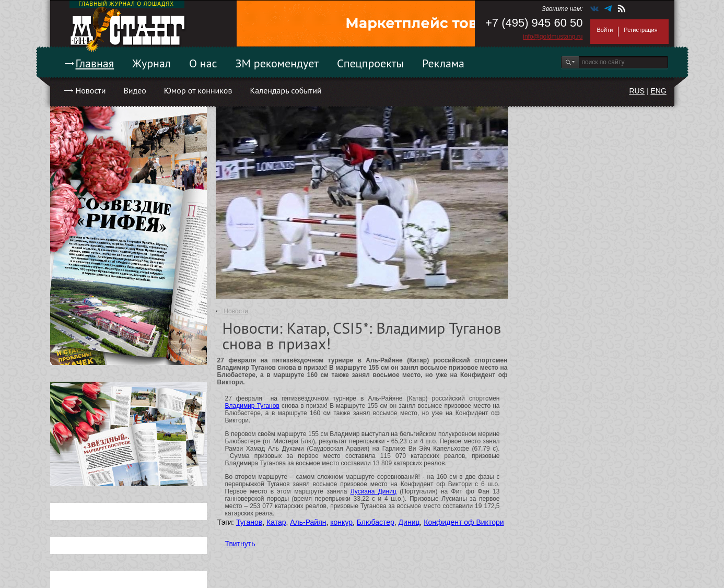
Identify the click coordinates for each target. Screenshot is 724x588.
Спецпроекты (370, 63)
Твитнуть (240, 544)
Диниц (409, 522)
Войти (605, 30)
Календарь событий (285, 90)
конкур (341, 522)
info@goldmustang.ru (553, 37)
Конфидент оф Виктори (464, 522)
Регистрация (640, 30)
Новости (91, 90)
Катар (276, 522)
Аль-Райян (308, 522)
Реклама (443, 63)
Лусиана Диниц (373, 491)
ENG (658, 91)
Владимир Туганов (252, 406)
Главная (95, 63)
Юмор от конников (198, 90)
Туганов (249, 522)
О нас (203, 63)
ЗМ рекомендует (277, 63)
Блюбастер (376, 522)
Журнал (151, 63)
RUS (637, 91)
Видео (135, 90)
